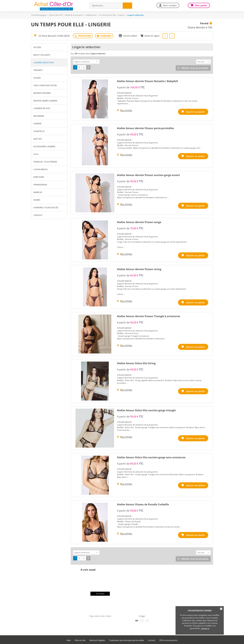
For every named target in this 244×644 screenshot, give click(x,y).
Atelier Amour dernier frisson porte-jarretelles (145, 128)
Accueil (37, 47)
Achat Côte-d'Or (56, 15)
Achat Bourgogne (39, 15)
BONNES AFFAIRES (42, 93)
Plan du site (80, 639)
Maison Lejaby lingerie (45, 101)
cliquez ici (205, 628)
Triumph (38, 70)
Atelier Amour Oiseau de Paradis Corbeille (143, 504)
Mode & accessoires (74, 15)
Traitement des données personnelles (127, 639)
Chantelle (39, 131)
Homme (37, 124)
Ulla (36, 154)
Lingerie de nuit (42, 108)
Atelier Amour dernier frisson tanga (139, 222)
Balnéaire (39, 116)
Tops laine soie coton (45, 85)
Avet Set (38, 139)
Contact (38, 215)
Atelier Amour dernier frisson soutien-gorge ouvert (148, 175)
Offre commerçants (168, 639)
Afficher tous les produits (195, 68)
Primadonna (40, 185)
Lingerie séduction (44, 62)
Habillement (91, 15)
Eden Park (39, 177)
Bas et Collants (42, 55)
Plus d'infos (126, 110)
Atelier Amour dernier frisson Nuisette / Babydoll (147, 81)
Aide (69, 639)
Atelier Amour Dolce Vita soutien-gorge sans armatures (151, 457)
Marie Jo (38, 192)
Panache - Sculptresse (45, 162)
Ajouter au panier (195, 111)
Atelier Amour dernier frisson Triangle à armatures (149, 316)
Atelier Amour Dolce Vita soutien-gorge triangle (146, 410)
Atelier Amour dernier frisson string (139, 269)
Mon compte (170, 5)
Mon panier (201, 5)
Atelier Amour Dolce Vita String (136, 363)
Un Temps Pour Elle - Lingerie (112, 15)
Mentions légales (97, 639)
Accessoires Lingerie (44, 146)
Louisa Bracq (40, 169)
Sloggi (37, 78)
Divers (37, 200)
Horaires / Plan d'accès (46, 208)
